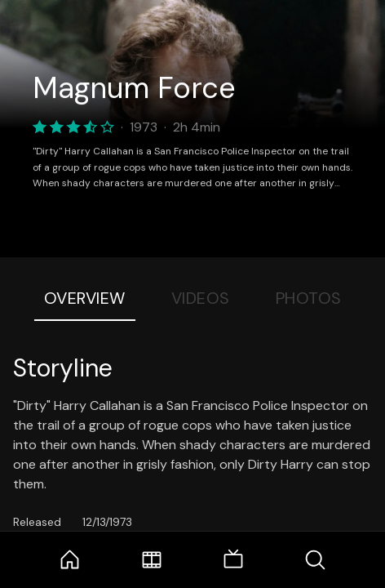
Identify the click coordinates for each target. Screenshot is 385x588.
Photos (309, 298)
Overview (85, 298)
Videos (201, 298)
